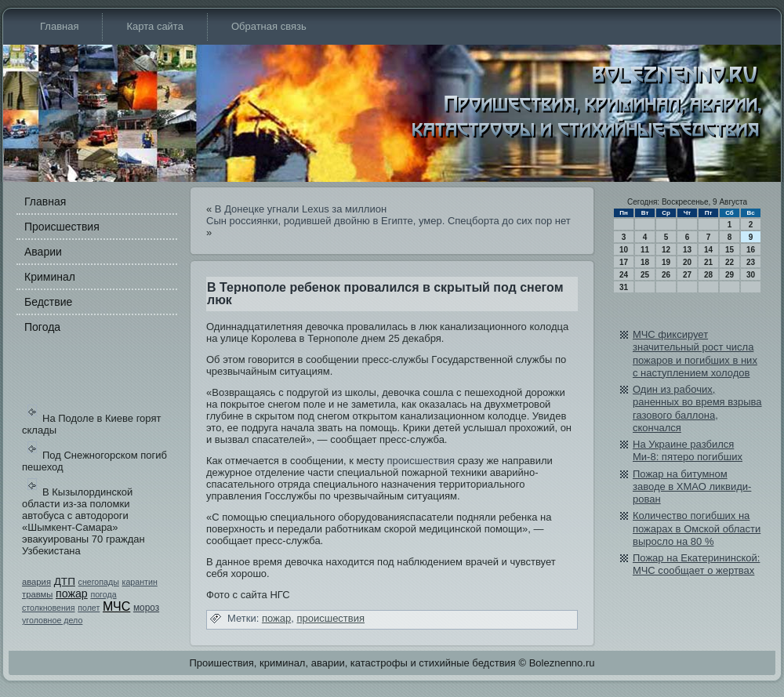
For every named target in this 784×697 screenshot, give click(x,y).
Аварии (43, 252)
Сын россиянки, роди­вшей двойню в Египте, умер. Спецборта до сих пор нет (388, 221)
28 (708, 275)
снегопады (99, 582)
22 (730, 262)
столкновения (49, 608)
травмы (37, 594)
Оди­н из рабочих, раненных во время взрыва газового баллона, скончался (697, 408)
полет (89, 608)
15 (730, 250)
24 (624, 275)
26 (666, 275)
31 (624, 287)
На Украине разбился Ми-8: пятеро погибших (688, 450)
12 (666, 250)
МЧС (116, 606)
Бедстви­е (48, 302)
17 (624, 262)
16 (751, 250)
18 (645, 262)
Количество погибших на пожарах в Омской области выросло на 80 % (697, 528)
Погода (42, 327)
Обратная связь (269, 26)
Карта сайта (154, 26)
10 (624, 250)
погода (103, 594)
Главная (59, 26)
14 (708, 250)
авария (36, 582)
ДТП (65, 581)
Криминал (50, 277)
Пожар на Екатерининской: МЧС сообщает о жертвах (696, 564)
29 (730, 275)
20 (687, 262)
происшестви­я (421, 461)
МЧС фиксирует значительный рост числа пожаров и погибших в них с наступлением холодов (695, 354)
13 (687, 250)
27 (687, 275)
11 (645, 250)
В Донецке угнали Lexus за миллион (301, 209)
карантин (139, 582)
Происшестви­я (62, 227)
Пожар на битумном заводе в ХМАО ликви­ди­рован (692, 487)
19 (666, 262)
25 (645, 275)
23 (751, 262)
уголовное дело (52, 620)
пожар (72, 594)
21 (708, 262)
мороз (146, 608)
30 (751, 275)
